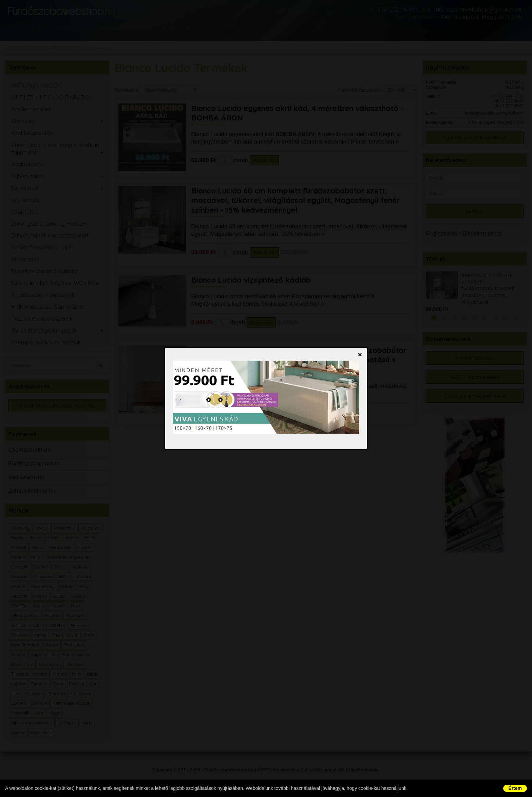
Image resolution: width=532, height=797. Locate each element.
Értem (515, 788)
